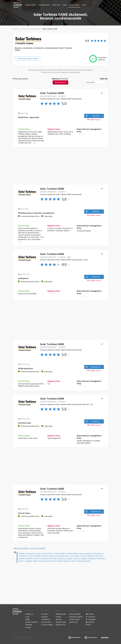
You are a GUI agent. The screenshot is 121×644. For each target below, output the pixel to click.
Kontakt (28, 627)
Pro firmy (44, 614)
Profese (59, 617)
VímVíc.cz (16, 29)
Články (84, 5)
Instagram (92, 619)
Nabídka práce (61, 614)
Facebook (92, 617)
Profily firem (45, 619)
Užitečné (93, 116)
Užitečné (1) (93, 367)
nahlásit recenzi (94, 120)
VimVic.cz (29, 636)
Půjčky (31, 5)
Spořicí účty (56, 5)
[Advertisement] (60, 166)
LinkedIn (91, 622)
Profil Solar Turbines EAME (27, 59)
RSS (90, 625)
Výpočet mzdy (61, 622)
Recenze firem (74, 5)
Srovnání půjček (75, 614)
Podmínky (29, 625)
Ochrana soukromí (32, 622)
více (34, 143)
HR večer (44, 617)
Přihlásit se (29, 614)
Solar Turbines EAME (50, 29)
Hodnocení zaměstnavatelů (31, 29)
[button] (97, 82)
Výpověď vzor (61, 625)
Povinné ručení (44, 5)
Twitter (91, 614)
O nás (27, 617)
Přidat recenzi (60, 82)
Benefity (59, 619)
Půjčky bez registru (76, 617)
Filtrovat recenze (20, 79)
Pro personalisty (47, 625)
